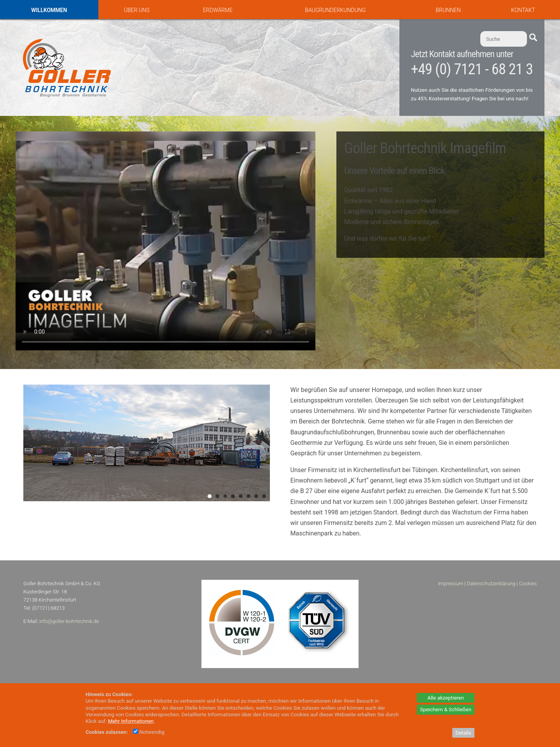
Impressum (451, 583)
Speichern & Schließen (446, 709)
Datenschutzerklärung (491, 583)
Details (463, 733)
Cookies (528, 583)
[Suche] (504, 39)
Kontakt (523, 10)
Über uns (137, 10)
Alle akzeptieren (446, 698)
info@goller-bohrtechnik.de (69, 621)
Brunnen (448, 10)
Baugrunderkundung (335, 10)
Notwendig (149, 732)
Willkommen (49, 10)
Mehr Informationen (131, 721)
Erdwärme (218, 10)
